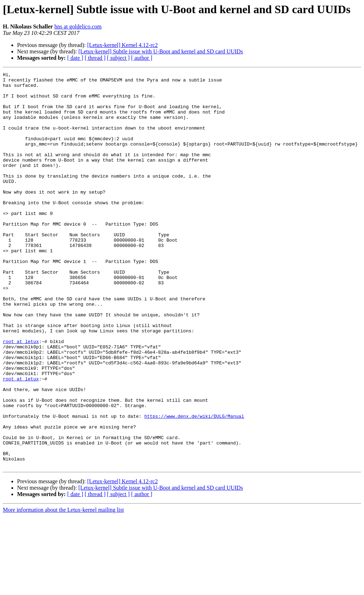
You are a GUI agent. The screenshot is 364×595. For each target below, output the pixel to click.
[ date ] (75, 58)
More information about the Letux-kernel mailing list (63, 589)
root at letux (21, 396)
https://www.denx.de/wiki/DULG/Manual (194, 485)
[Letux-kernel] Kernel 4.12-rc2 (122, 45)
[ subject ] (118, 58)
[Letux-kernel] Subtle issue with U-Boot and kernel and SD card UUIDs (160, 51)
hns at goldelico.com (78, 27)
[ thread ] (95, 58)
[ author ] (142, 58)
